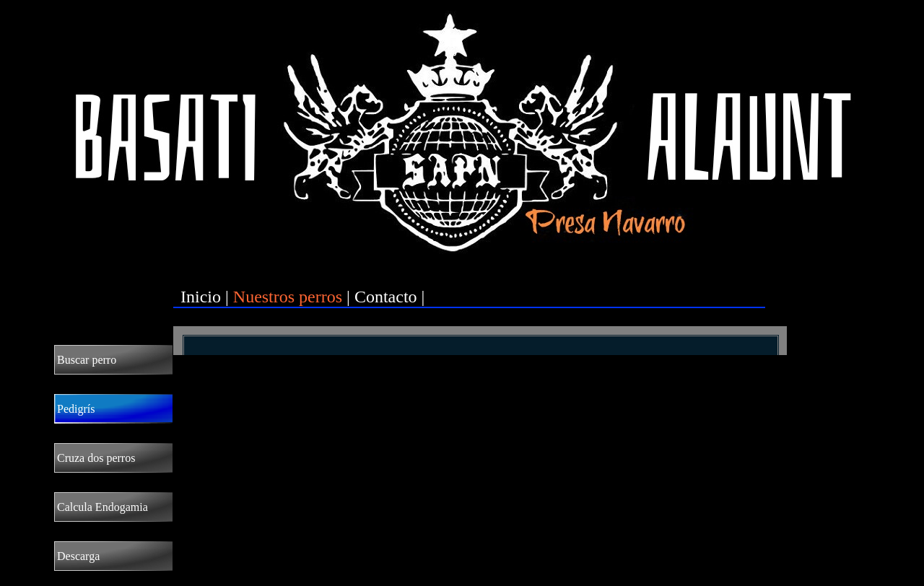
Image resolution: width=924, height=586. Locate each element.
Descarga (78, 556)
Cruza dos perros (96, 458)
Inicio (201, 297)
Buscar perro (87, 360)
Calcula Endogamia (103, 507)
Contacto (386, 297)
